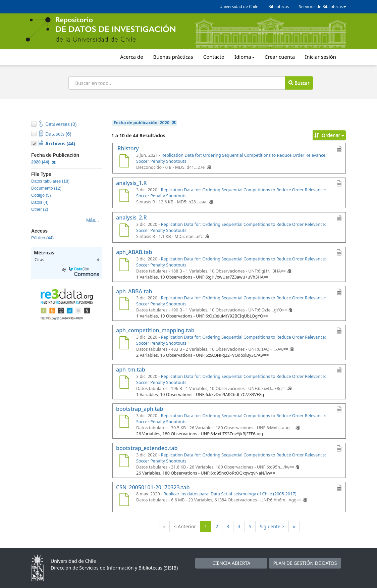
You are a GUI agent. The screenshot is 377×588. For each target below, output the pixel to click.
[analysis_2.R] (124, 231)
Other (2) (40, 209)
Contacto (214, 57)
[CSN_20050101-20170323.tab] (124, 500)
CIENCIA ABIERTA (231, 563)
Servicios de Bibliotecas (322, 7)
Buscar (299, 83)
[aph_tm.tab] (124, 383)
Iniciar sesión (320, 57)
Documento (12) (46, 188)
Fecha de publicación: (145, 123)
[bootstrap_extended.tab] (124, 461)
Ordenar (329, 135)
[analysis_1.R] (124, 196)
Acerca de (131, 57)
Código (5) (41, 195)
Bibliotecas (279, 7)
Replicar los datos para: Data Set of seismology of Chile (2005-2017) (230, 494)
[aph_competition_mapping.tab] (124, 344)
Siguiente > (272, 526)
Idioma (245, 57)
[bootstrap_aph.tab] (124, 422)
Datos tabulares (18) (50, 181)
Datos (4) (40, 202)
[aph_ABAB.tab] (124, 265)
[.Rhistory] (124, 162)
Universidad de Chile (239, 7)
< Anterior (185, 526)
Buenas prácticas (173, 57)
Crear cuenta (280, 57)
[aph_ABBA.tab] (124, 304)
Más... (93, 220)
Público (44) (42, 238)
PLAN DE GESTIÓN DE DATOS (305, 563)
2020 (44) (44, 162)
